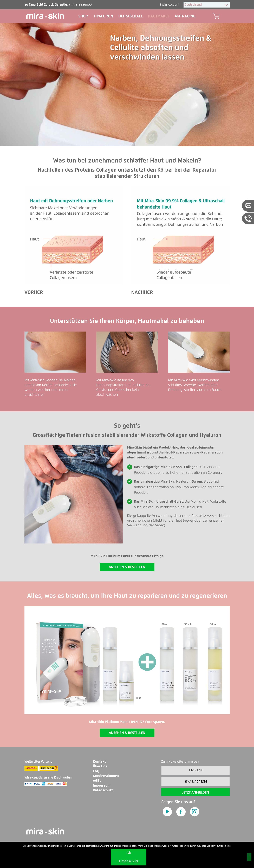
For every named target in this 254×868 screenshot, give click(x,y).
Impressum (102, 785)
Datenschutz (103, 790)
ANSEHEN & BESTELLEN (127, 567)
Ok (129, 853)
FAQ (96, 771)
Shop (84, 16)
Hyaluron (104, 16)
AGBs (97, 781)
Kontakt (99, 762)
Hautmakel (159, 16)
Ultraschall (131, 16)
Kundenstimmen (106, 776)
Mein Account (170, 5)
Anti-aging (185, 16)
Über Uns (100, 766)
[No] (249, 857)
